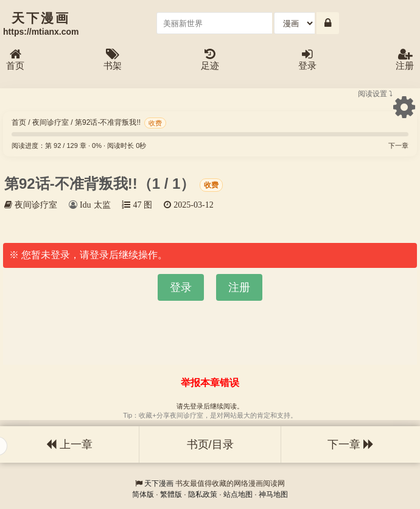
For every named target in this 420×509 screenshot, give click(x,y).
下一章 (398, 146)
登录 (307, 60)
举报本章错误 (210, 383)
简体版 (143, 494)
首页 (15, 60)
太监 (102, 205)
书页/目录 (210, 444)
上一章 (69, 444)
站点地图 (238, 494)
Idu (86, 205)
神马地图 (273, 494)
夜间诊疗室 (51, 122)
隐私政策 (203, 494)
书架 (113, 60)
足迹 (210, 60)
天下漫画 (159, 483)
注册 (405, 60)
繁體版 (171, 494)
